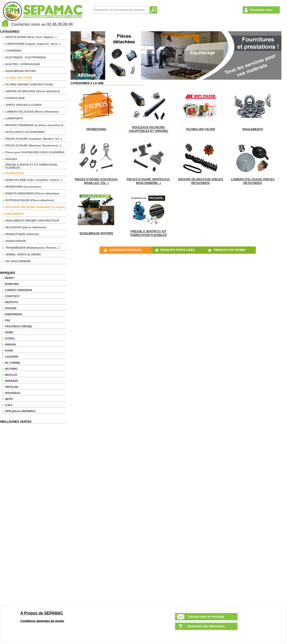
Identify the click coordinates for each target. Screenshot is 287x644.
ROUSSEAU (13, 393)
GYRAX (10, 338)
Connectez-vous (261, 10)
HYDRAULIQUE (15, 98)
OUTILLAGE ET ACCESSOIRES (25, 132)
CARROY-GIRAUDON (19, 290)
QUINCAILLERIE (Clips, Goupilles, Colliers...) (34, 180)
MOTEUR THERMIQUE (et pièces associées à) (34, 125)
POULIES (11, 159)
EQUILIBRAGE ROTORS (21, 71)
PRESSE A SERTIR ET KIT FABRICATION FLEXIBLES (31, 166)
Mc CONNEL (13, 363)
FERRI (9, 332)
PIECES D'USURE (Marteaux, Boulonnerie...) (33, 146)
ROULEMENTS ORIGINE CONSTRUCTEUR (32, 221)
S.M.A (9, 405)
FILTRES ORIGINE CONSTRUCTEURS (29, 84)
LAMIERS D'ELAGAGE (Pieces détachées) (32, 112)
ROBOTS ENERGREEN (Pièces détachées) (32, 193)
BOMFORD (12, 284)
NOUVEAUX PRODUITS (125, 250)
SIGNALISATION (16, 241)
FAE (8, 320)
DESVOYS (12, 302)
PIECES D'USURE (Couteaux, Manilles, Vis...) (34, 139)
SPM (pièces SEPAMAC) (20, 411)
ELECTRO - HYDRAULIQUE (23, 64)
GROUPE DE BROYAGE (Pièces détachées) (33, 91)
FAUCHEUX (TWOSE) (19, 326)
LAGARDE (12, 357)
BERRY (10, 278)
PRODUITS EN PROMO (230, 250)
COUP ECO (12, 296)
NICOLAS (11, 375)
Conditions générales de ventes (42, 621)
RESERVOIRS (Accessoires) (23, 187)
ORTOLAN (12, 387)
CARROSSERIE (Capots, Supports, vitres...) (33, 44)
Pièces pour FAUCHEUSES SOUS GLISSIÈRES (35, 152)
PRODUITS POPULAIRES (178, 250)
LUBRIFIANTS (14, 118)
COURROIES (13, 51)
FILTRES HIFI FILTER (19, 78)
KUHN (9, 351)
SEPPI (9, 399)
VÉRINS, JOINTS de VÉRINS (23, 254)
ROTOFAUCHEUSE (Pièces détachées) (30, 200)
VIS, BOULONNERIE (18, 261)
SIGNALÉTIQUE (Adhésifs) (22, 234)
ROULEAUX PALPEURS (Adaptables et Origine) (35, 207)
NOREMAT (12, 381)
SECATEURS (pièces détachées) (26, 227)
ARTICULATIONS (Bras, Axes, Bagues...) (31, 37)
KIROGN (10, 345)
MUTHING (11, 369)
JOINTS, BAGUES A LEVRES (24, 105)
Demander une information (206, 626)
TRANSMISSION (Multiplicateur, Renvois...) (32, 248)
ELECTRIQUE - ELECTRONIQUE (26, 57)
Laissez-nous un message (206, 617)
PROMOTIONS (14, 173)
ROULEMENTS (15, 214)
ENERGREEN (14, 314)
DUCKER (11, 308)
